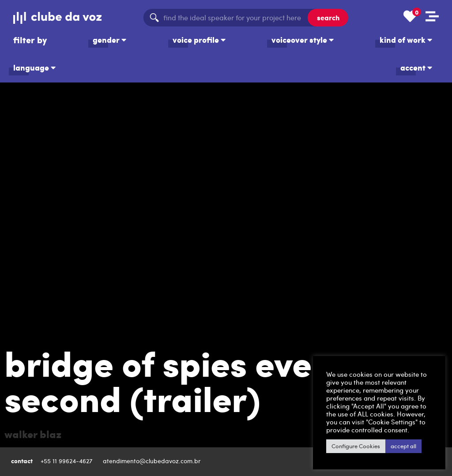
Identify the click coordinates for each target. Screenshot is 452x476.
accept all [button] (403, 446)
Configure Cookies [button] (356, 446)
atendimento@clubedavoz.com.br (153, 461)
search (328, 17)
